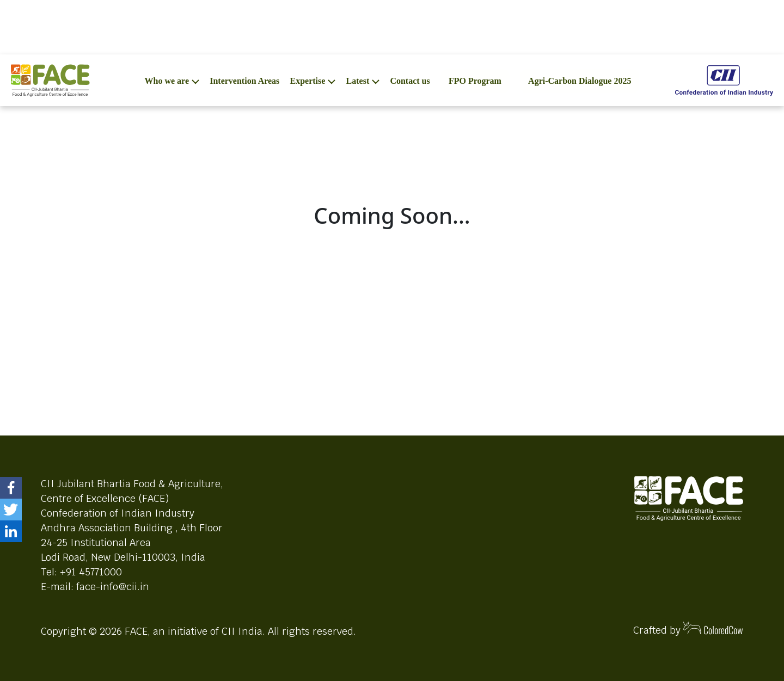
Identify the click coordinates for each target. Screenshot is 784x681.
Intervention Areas (244, 81)
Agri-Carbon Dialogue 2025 (580, 81)
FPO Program (475, 81)
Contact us (410, 81)
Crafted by (688, 629)
